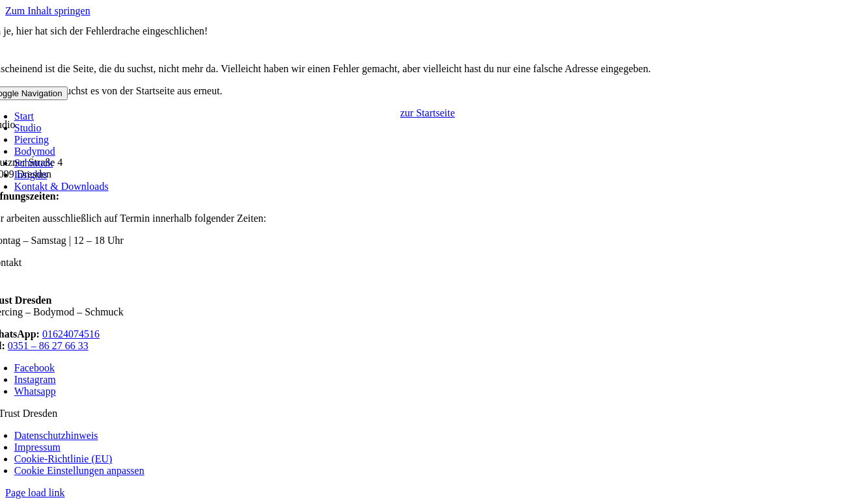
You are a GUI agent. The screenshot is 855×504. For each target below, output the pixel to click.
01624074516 (71, 334)
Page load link (35, 493)
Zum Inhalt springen (48, 11)
